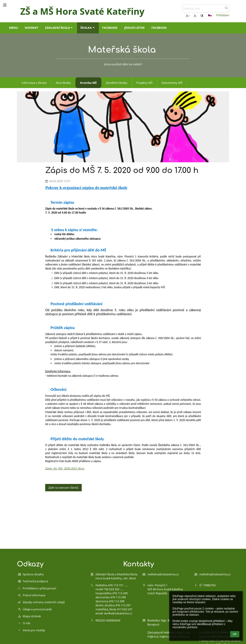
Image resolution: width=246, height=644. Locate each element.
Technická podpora (35, 581)
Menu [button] (14, 28)
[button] (210, 15)
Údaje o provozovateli (37, 609)
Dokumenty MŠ (172, 83)
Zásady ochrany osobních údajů (44, 602)
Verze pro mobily (34, 630)
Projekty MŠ (144, 83)
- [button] (195, 16)
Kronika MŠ (88, 83)
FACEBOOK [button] (110, 28)
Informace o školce (34, 83)
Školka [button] (88, 28)
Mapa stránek (32, 616)
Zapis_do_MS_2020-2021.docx (65, 468)
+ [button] (188, 16)
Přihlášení (223, 15)
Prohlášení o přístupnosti (39, 588)
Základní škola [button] (59, 28)
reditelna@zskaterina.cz (163, 574)
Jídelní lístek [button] (134, 28)
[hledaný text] (205, 8)
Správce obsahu (33, 574)
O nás (26, 623)
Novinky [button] (32, 28)
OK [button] (235, 634)
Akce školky (63, 83)
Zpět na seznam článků (63, 488)
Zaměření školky (117, 83)
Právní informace (34, 595)
